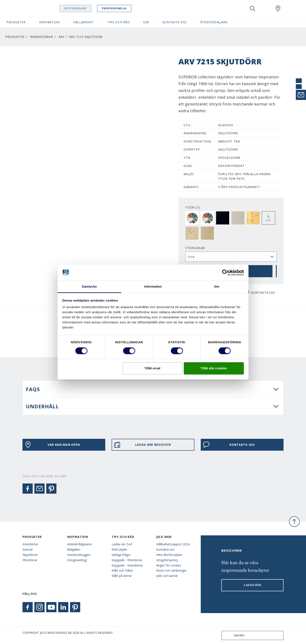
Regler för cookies (169, 565)
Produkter (15, 37)
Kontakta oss (165, 549)
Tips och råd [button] (119, 22)
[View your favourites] (265, 8)
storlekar (195, 248)
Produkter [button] (16, 22)
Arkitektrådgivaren (79, 544)
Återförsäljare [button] (214, 22)
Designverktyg (77, 560)
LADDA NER (252, 585)
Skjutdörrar (30, 555)
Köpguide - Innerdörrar (127, 565)
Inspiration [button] (49, 22)
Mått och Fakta (122, 570)
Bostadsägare (80, 8)
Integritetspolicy (167, 560)
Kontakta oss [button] (175, 22)
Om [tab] (217, 287)
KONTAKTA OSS (259, 292)
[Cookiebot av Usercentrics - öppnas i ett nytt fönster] (225, 273)
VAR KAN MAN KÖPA (52, 445)
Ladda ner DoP (122, 544)
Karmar (28, 549)
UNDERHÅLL (42, 406)
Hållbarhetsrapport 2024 (173, 544)
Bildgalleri (74, 549)
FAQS (33, 389)
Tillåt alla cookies (214, 368)
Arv (62, 37)
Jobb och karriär (167, 576)
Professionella (118, 8)
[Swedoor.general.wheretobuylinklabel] (278, 8)
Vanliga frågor (121, 555)
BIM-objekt (119, 549)
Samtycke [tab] (89, 287)
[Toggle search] (253, 8)
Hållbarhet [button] (84, 22)
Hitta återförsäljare (169, 555)
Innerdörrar (41, 37)
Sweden (234, 635)
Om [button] (146, 22)
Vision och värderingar (171, 570)
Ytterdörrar (30, 560)
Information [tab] (153, 287)
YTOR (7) (193, 207)
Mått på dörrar (122, 576)
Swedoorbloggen (79, 555)
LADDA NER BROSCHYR (142, 445)
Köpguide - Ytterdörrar (127, 560)
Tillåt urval (152, 368)
